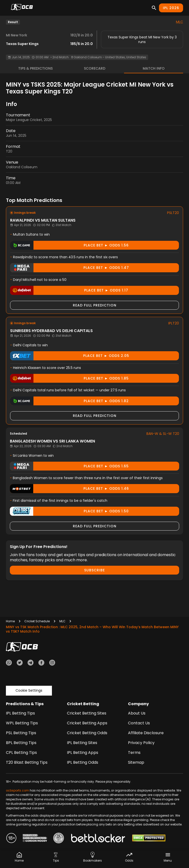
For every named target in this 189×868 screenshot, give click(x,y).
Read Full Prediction (95, 305)
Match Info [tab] (154, 68)
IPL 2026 (171, 8)
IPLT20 (174, 323)
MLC (180, 22)
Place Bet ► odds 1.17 (69, 290)
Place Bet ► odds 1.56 (69, 245)
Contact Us (139, 723)
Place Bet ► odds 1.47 (70, 268)
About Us (137, 713)
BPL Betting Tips (21, 743)
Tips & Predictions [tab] (35, 68)
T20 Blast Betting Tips (27, 762)
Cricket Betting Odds (87, 733)
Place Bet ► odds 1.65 (69, 466)
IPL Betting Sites (82, 743)
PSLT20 (173, 213)
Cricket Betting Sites (87, 713)
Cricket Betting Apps (87, 723)
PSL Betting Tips (21, 733)
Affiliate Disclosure (146, 733)
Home (10, 621)
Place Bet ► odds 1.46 (69, 489)
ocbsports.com (17, 790)
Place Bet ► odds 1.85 (69, 378)
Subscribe (94, 570)
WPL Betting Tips (22, 723)
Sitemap (136, 762)
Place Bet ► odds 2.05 (70, 356)
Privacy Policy (141, 743)
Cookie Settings (29, 690)
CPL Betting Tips (21, 753)
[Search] (154, 8)
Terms (134, 753)
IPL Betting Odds (83, 762)
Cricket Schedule (37, 621)
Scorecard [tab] (95, 68)
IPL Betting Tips (20, 713)
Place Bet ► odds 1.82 (69, 401)
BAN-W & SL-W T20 (163, 434)
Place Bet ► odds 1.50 (69, 511)
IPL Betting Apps (83, 753)
